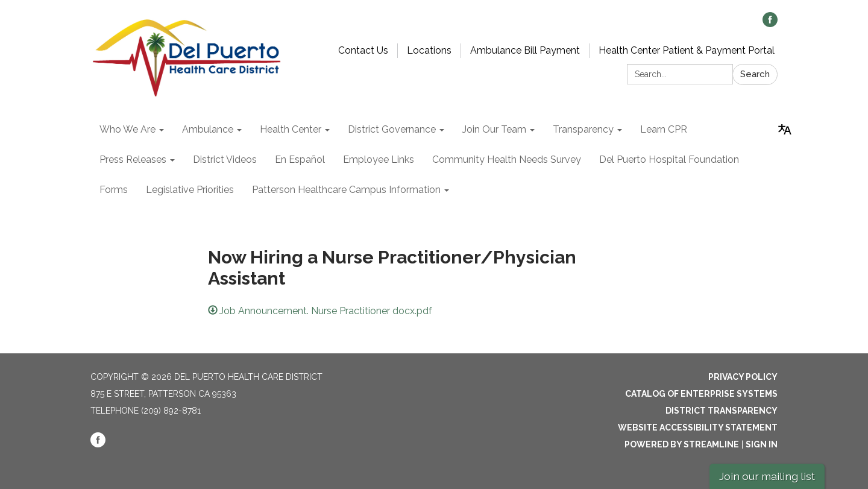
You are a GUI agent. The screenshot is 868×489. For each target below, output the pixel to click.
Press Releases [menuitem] (133, 159)
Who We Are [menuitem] (127, 129)
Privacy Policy (743, 377)
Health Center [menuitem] (291, 129)
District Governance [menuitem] (392, 129)
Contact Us (363, 50)
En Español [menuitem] (300, 159)
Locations (429, 50)
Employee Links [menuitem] (379, 159)
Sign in (762, 444)
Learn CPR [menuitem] (664, 129)
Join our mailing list (767, 476)
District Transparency (722, 411)
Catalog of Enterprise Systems (701, 394)
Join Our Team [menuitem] (494, 129)
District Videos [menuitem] (225, 159)
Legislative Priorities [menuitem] (190, 190)
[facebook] (770, 24)
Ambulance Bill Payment (525, 50)
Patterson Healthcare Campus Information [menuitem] (346, 190)
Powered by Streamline (682, 444)
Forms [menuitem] (114, 190)
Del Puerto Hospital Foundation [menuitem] (669, 159)
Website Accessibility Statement (698, 427)
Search (755, 74)
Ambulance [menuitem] (208, 129)
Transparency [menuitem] (583, 129)
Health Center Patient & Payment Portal (687, 50)
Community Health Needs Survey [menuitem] (507, 159)
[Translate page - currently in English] (785, 130)
